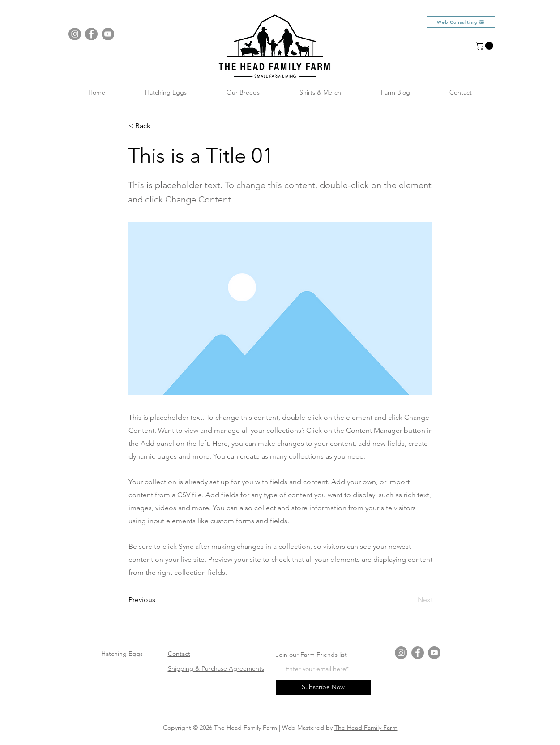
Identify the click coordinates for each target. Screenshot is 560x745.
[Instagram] (75, 34)
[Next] (410, 600)
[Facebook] (91, 34)
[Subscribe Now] (323, 687)
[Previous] (158, 600)
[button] (485, 46)
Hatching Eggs (122, 654)
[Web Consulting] (461, 22)
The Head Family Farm (366, 728)
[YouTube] (108, 34)
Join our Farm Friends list (311, 655)
